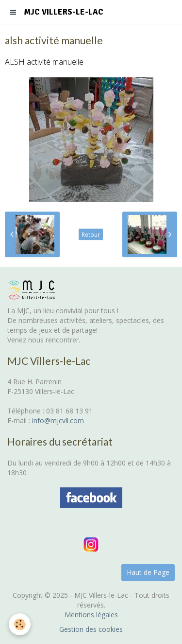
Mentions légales (91, 615)
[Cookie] (20, 624)
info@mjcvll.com (58, 420)
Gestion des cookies (91, 629)
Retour (91, 234)
